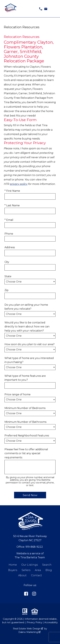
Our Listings (30, 565)
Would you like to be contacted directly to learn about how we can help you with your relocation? (27, 327)
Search (47, 565)
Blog (49, 570)
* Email (9, 220)
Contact (36, 575)
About (22, 575)
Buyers (13, 570)
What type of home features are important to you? (25, 378)
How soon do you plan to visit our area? (30, 344)
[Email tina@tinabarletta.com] (46, 9)
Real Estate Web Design (28, 629)
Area (38, 570)
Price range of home (18, 394)
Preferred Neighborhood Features (27, 436)
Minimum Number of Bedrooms (25, 408)
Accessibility (51, 622)
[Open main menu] (54, 9)
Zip (6, 290)
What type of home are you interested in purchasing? (29, 360)
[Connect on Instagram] (34, 594)
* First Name (12, 191)
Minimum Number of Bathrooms (25, 422)
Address (10, 247)
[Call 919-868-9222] (41, 9)
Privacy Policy (34, 622)
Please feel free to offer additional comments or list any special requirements (26, 453)
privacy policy (19, 184)
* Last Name (12, 205)
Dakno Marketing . (30, 632)
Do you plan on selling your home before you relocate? (26, 307)
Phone (9, 234)
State (8, 276)
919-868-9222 (34, 547)
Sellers (26, 570)
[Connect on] (26, 594)
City (7, 262)
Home (13, 565)
